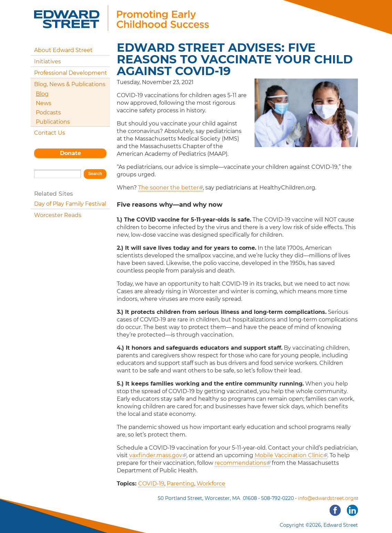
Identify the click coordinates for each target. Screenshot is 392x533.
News (44, 103)
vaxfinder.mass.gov (158, 455)
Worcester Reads (58, 215)
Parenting (180, 484)
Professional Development (71, 73)
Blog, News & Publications (70, 84)
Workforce (211, 484)
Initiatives (48, 61)
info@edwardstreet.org (328, 498)
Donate (70, 153)
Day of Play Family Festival (70, 204)
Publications (53, 122)
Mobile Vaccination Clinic (291, 455)
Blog (42, 94)
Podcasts (48, 112)
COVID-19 (151, 484)
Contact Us (50, 133)
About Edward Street (63, 50)
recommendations (243, 463)
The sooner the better (171, 188)
